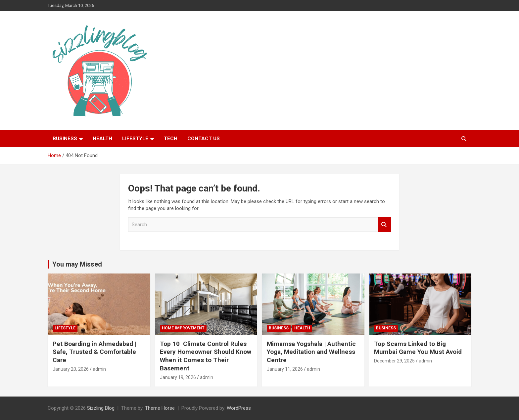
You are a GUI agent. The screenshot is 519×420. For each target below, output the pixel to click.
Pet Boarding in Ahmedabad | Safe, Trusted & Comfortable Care (94, 352)
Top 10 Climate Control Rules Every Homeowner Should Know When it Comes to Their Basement (206, 356)
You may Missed (77, 264)
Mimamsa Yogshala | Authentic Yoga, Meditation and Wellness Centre (311, 352)
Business (65, 139)
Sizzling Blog (101, 408)
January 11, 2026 (285, 369)
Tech (171, 139)
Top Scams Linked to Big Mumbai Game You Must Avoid (418, 348)
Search (384, 225)
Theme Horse (160, 408)
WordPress (239, 408)
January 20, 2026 (71, 369)
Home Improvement (183, 328)
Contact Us (204, 139)
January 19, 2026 (178, 377)
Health (102, 139)
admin (99, 369)
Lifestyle (135, 139)
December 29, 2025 (394, 361)
